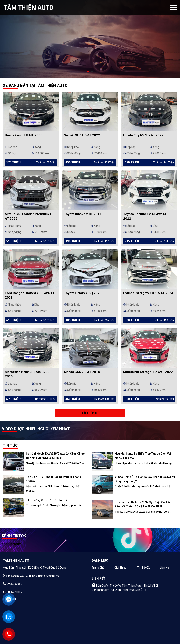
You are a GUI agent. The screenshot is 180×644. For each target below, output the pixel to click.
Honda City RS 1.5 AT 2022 (143, 135)
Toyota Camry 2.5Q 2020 (83, 293)
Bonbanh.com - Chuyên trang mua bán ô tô (119, 590)
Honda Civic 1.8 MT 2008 (24, 135)
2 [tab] (92, 72)
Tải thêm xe (90, 413)
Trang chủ (98, 568)
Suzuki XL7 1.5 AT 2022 (82, 135)
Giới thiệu (120, 568)
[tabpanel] (90, 39)
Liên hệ (164, 568)
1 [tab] (88, 72)
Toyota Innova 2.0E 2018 (83, 214)
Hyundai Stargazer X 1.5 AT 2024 (148, 293)
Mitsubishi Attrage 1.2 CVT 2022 (148, 372)
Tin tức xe (144, 568)
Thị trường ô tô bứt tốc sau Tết (47, 500)
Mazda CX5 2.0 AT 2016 (82, 372)
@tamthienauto (12, 544)
